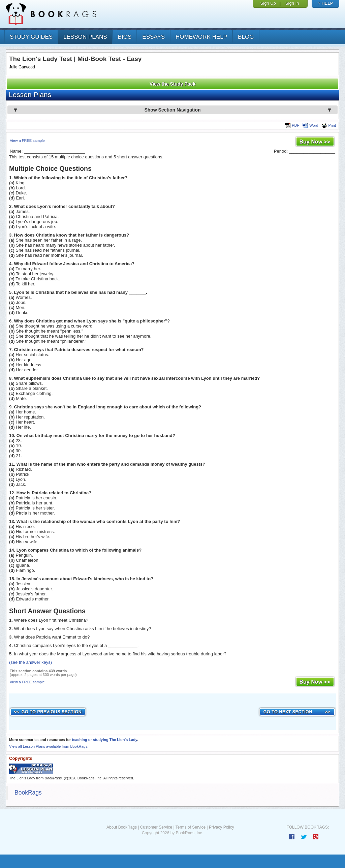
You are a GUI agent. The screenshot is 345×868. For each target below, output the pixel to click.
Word (310, 125)
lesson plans (85, 37)
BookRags (28, 793)
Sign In (292, 3)
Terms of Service (191, 827)
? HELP (326, 3)
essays (153, 37)
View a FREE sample (27, 141)
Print (329, 125)
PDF (292, 125)
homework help (201, 37)
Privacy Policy (222, 827)
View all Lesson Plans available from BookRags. (49, 746)
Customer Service (156, 827)
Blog (246, 37)
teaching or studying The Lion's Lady (104, 740)
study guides (31, 37)
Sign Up (268, 3)
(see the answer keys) (30, 662)
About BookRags (122, 827)
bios (125, 37)
